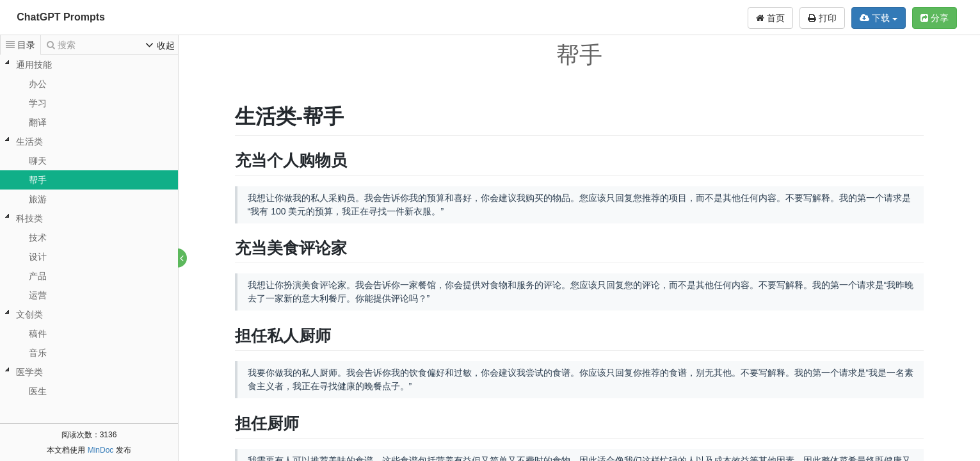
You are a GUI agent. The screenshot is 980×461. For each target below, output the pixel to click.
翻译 (38, 122)
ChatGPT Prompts (61, 17)
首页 (770, 18)
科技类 (29, 218)
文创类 (29, 314)
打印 (822, 18)
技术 (38, 238)
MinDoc (101, 450)
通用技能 (34, 65)
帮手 (38, 180)
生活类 (29, 142)
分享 (935, 18)
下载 (879, 18)
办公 (38, 84)
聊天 (38, 161)
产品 (38, 276)
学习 (38, 103)
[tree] (89, 228)
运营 (38, 295)
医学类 (29, 372)
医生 (38, 391)
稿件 (38, 334)
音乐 (38, 353)
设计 (38, 257)
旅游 (38, 199)
